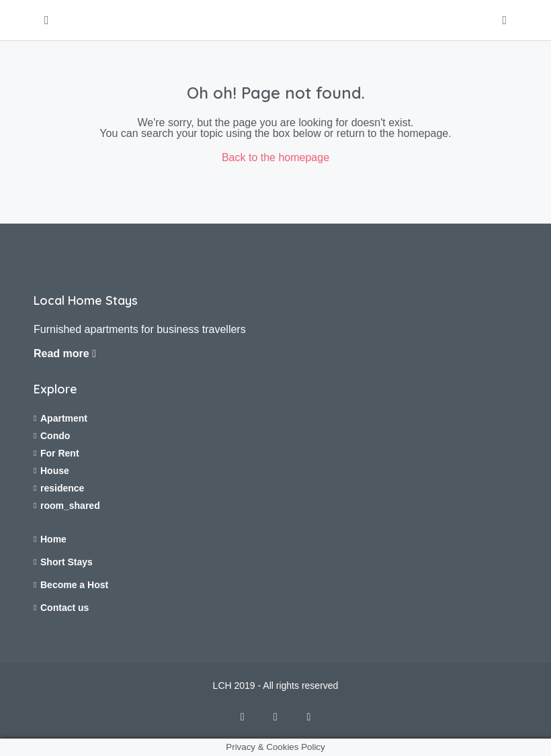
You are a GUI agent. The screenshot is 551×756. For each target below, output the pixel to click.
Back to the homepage (275, 157)
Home (53, 539)
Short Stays (67, 562)
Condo (55, 436)
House (55, 471)
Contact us (65, 608)
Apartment (64, 418)
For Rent (60, 453)
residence (62, 488)
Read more (65, 353)
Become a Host (74, 585)
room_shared (70, 506)
